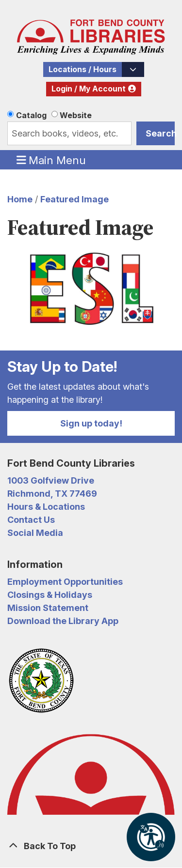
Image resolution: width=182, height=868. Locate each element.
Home (20, 199)
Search (160, 133)
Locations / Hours (83, 69)
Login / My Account (89, 89)
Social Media (35, 533)
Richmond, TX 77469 (52, 494)
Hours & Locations (46, 507)
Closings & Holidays (50, 595)
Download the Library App (63, 621)
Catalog (31, 115)
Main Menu (51, 160)
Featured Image (74, 199)
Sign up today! (91, 423)
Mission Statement (48, 608)
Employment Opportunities (65, 582)
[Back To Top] (91, 846)
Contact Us (31, 520)
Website (76, 115)
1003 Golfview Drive (51, 480)
